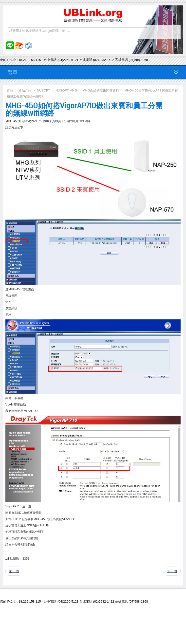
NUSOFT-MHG (66, 90)
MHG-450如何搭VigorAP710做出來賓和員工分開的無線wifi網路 (84, 110)
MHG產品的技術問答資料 (101, 90)
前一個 (14, 571)
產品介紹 (25, 90)
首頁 (10, 90)
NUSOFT (44, 90)
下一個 (172, 571)
